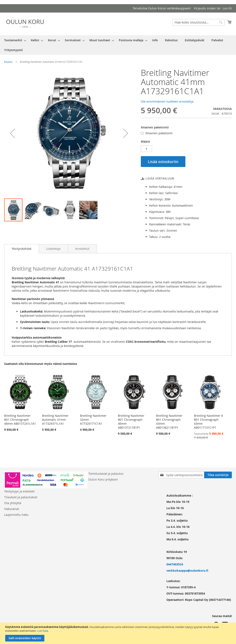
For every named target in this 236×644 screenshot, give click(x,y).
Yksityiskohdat (22, 249)
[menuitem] (14, 40)
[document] (119, 633)
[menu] (118, 45)
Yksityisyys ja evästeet (19, 491)
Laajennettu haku (16, 515)
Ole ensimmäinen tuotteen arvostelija (167, 101)
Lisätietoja (53, 249)
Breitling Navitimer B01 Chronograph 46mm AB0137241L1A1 (20, 420)
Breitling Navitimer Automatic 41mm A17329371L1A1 (55, 420)
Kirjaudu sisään (205, 8)
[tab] (22, 249)
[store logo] (25, 24)
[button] (12, 133)
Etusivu (8, 62)
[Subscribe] (218, 475)
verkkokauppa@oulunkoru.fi (187, 571)
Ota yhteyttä (13, 503)
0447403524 (175, 564)
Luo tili (227, 8)
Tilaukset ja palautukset (21, 497)
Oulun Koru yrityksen (103, 479)
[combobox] (199, 22)
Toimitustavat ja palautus (106, 474)
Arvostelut (82, 249)
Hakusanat (12, 509)
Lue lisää (43, 631)
